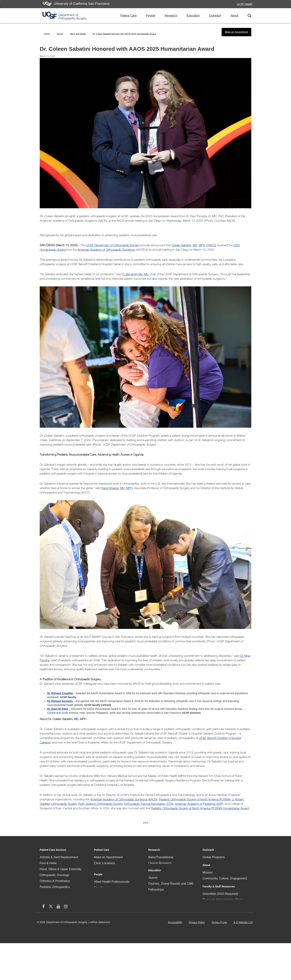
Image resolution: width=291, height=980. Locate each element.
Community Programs (108, 875)
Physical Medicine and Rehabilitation (64, 899)
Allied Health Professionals (112, 904)
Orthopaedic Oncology (54, 875)
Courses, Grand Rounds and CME (171, 904)
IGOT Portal (156, 934)
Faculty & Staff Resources (219, 913)
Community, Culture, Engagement (225, 886)
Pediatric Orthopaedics (55, 887)
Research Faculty (160, 869)
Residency (155, 922)
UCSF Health (245, 4)
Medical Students (160, 916)
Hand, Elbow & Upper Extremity (61, 869)
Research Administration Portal (223, 927)
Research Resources (162, 875)
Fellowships (156, 910)
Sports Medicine (50, 917)
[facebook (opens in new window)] (206, 943)
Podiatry (45, 893)
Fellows (99, 916)
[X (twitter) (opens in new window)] (214, 943)
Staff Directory (212, 933)
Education (193, 16)
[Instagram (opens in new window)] (229, 943)
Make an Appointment (236, 32)
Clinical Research (160, 863)
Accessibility (176, 960)
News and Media (78, 34)
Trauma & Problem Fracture (58, 923)
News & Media (212, 892)
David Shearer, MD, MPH (117, 488)
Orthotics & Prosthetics (55, 881)
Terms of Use (220, 960)
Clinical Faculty (104, 869)
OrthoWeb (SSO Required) (220, 921)
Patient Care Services (53, 850)
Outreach (215, 16)
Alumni (153, 898)
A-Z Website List (244, 960)
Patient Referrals (105, 881)
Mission (208, 880)
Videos (153, 940)
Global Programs (214, 857)
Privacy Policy (198, 960)
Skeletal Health (50, 905)
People (151, 16)
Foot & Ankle (48, 863)
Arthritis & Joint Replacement (59, 857)
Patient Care (129, 16)
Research (171, 16)
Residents (101, 928)
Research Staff (104, 922)
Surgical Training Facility (164, 928)
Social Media (211, 904)
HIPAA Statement (100, 959)
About (234, 16)
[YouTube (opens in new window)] (221, 943)
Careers (208, 898)
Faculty (99, 910)
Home (47, 34)
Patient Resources (106, 887)
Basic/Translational (161, 857)
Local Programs (213, 863)
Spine (44, 911)
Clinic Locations (104, 863)
